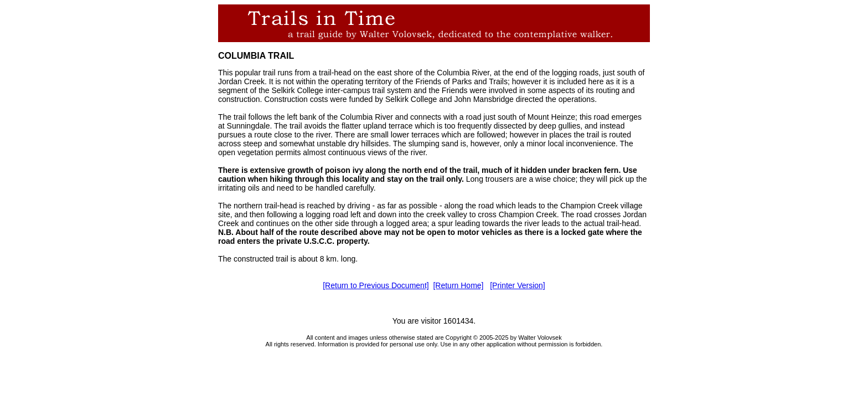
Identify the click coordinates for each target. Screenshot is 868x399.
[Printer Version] (518, 285)
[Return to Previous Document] (376, 285)
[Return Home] (458, 285)
